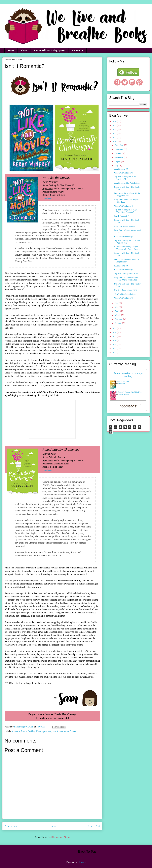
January (118, 323)
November (119, 149)
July (117, 166)
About (24, 50)
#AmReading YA (121, 169)
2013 (115, 353)
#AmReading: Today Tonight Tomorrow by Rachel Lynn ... (127, 248)
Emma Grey (122, 384)
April (117, 311)
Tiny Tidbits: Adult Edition (125, 294)
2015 (115, 345)
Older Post (94, 826)
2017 (115, 336)
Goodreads (47, 198)
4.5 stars (23, 731)
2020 (115, 142)
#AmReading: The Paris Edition (127, 183)
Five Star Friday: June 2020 (125, 290)
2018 (115, 332)
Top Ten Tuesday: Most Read (126, 274)
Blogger (82, 862)
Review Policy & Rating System (50, 50)
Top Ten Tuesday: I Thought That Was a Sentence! (126, 211)
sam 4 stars (58, 731)
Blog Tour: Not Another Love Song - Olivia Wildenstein (126, 279)
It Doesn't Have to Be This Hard (129, 392)
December (119, 145)
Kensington (41, 731)
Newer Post (11, 826)
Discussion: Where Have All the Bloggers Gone (127, 195)
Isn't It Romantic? (121, 216)
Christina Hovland (123, 394)
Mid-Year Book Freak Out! (125, 226)
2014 (115, 349)
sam (50, 731)
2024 (115, 130)
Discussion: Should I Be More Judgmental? (126, 261)
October (118, 153)
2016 (115, 340)
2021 (115, 138)
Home (11, 50)
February (119, 319)
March (118, 315)
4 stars (15, 731)
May (117, 307)
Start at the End (123, 382)
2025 (115, 125)
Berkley (31, 731)
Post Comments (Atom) (59, 837)
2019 (115, 328)
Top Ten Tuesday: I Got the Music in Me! (125, 178)
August (118, 162)
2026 (115, 121)
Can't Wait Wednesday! (124, 173)
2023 (115, 134)
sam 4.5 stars (70, 731)
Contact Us (78, 50)
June (117, 303)
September (119, 157)
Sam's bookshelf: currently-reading (128, 375)
